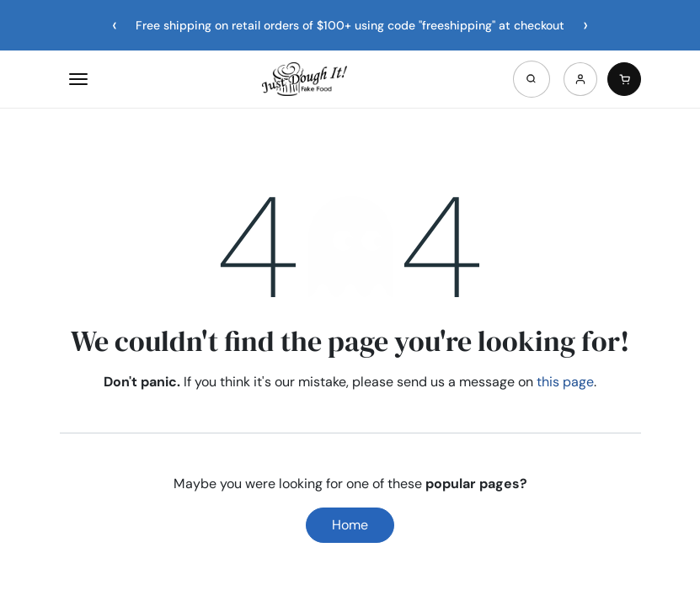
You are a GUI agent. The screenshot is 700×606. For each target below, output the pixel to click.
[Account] (580, 79)
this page (565, 382)
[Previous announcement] (115, 25)
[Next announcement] (585, 25)
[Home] (304, 79)
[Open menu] (78, 79)
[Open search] (532, 79)
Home (350, 525)
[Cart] (624, 79)
